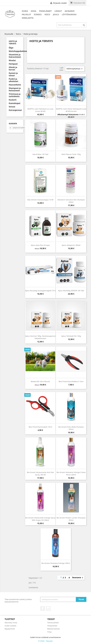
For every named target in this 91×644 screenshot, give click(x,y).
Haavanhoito (15, 85)
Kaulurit (13, 100)
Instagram (48, 609)
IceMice (38, 14)
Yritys (49, 632)
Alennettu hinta (11, 623)
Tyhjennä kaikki (17, 128)
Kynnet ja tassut (13, 74)
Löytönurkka (69, 14)
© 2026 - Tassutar (45, 641)
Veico (47, 14)
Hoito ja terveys (13, 42)
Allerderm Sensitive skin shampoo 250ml (71, 201)
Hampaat (13, 64)
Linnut (58, 11)
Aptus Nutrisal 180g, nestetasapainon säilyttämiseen (40, 337)
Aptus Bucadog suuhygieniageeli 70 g (40, 291)
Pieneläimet (45, 11)
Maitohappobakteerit (15, 51)
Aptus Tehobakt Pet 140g (71, 336)
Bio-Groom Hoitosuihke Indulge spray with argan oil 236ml (40, 519)
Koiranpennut (15, 110)
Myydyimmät (10, 629)
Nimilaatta (28, 18)
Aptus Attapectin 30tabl (71, 245)
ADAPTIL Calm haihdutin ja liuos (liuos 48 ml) (40, 110)
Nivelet (12, 60)
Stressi (12, 107)
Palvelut (26, 14)
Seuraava (78, 578)
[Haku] (72, 25)
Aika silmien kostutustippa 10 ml (40, 200)
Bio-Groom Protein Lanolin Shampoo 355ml (71, 519)
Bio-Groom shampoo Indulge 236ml (56, 563)
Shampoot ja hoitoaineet (15, 89)
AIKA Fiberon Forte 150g (71, 154)
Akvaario (70, 11)
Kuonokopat (15, 103)
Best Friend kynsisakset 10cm (40, 427)
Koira (25, 11)
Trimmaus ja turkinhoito (15, 95)
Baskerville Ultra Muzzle (40, 381)
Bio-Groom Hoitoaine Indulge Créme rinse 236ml (71, 473)
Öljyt (11, 48)
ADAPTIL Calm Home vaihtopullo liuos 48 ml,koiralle (71, 110)
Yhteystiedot (52, 626)
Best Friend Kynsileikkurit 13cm (71, 381)
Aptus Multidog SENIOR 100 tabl (71, 291)
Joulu (56, 14)
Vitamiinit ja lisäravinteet (15, 56)
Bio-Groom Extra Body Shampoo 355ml (71, 428)
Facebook (43, 609)
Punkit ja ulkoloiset (14, 80)
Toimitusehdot (53, 623)
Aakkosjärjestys (75, 69)
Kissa (34, 11)
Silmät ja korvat (13, 69)
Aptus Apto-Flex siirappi (40, 245)
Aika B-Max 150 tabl (40, 154)
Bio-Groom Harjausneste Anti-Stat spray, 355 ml (40, 473)
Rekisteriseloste (53, 629)
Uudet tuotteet (10, 626)
